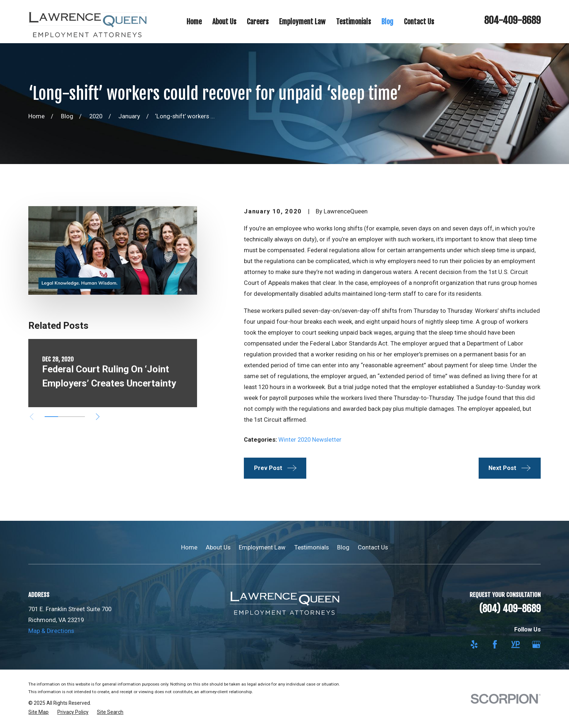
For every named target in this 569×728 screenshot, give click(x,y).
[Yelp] (474, 644)
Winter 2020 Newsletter (310, 440)
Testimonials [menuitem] (353, 22)
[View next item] (98, 417)
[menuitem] (38, 712)
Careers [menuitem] (258, 22)
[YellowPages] (515, 644)
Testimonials (312, 547)
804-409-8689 (512, 20)
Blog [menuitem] (387, 22)
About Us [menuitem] (224, 22)
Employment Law (262, 547)
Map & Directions (51, 631)
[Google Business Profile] (536, 644)
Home (189, 547)
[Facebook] (495, 644)
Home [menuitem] (194, 22)
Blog (343, 547)
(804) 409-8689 (510, 609)
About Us (218, 547)
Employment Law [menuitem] (302, 22)
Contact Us (373, 547)
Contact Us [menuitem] (419, 22)
